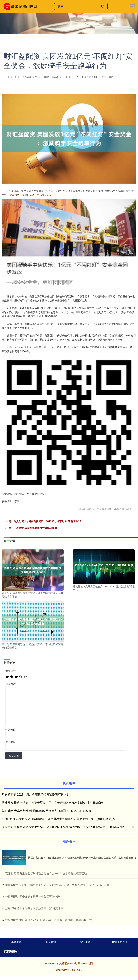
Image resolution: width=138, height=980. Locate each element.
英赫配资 (16, 942)
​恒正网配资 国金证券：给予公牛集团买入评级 (33, 897)
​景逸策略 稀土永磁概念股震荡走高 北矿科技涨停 (34, 908)
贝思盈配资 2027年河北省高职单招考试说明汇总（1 (35, 795)
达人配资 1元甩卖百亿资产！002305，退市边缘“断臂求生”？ (48, 521)
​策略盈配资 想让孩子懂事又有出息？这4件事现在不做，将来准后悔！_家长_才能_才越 (57, 885)
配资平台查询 (120, 942)
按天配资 (85, 942)
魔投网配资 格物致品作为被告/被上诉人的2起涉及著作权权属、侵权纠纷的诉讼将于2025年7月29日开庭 (68, 827)
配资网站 (51, 942)
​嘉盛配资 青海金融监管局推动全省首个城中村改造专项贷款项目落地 (46, 873)
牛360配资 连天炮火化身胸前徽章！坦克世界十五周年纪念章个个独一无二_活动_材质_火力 (60, 819)
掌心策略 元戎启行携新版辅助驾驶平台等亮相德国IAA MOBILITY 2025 (47, 811)
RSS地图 (75, 963)
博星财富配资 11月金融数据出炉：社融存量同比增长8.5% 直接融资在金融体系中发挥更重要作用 (82, 858)
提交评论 (14, 756)
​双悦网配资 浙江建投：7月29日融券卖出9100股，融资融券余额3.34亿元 (49, 920)
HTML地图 (87, 963)
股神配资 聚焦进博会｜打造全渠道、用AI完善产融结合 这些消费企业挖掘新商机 (53, 803)
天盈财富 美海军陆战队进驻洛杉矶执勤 (35, 528)
